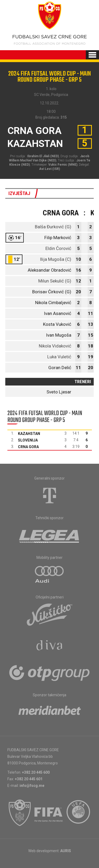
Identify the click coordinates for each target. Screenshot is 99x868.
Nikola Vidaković (55, 346)
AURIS (66, 851)
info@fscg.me (32, 786)
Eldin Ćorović (58, 248)
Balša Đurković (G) (53, 227)
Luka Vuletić (59, 357)
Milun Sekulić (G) (55, 281)
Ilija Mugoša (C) (56, 259)
